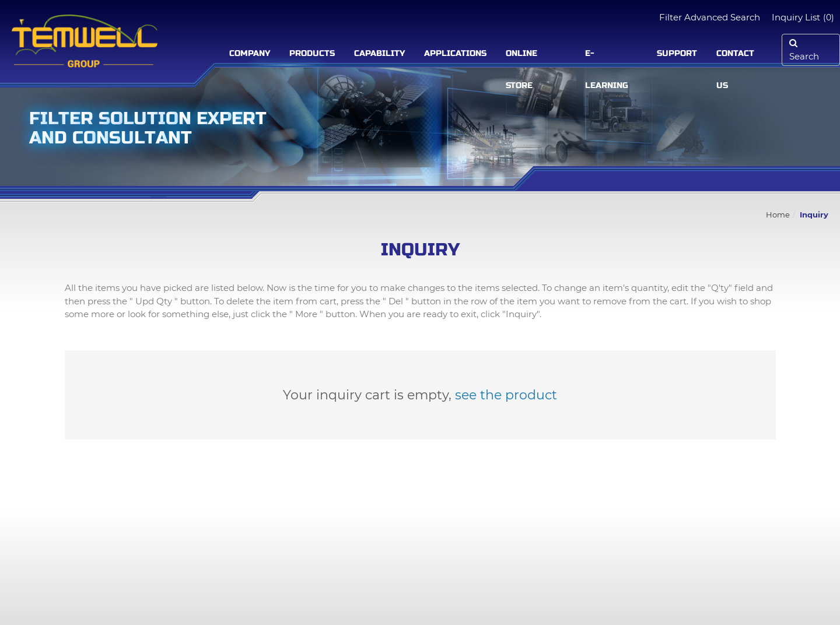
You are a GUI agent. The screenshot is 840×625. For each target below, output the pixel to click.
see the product (506, 395)
